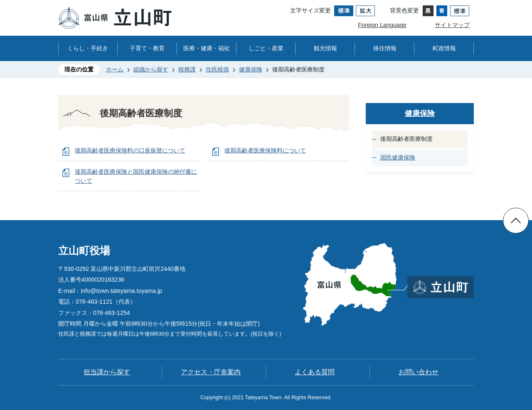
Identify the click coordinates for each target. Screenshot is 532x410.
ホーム (115, 69)
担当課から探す (107, 372)
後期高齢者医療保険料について (265, 150)
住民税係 (217, 69)
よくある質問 (315, 372)
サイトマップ (452, 25)
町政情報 (444, 48)
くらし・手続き (88, 48)
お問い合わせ (419, 372)
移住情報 (385, 48)
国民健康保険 (398, 157)
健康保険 (251, 69)
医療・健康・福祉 (207, 48)
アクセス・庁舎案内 (211, 372)
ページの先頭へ (516, 221)
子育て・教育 (147, 48)
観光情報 (325, 48)
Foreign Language (382, 25)
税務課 (187, 69)
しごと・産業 (266, 48)
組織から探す (151, 69)
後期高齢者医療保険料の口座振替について (130, 150)
